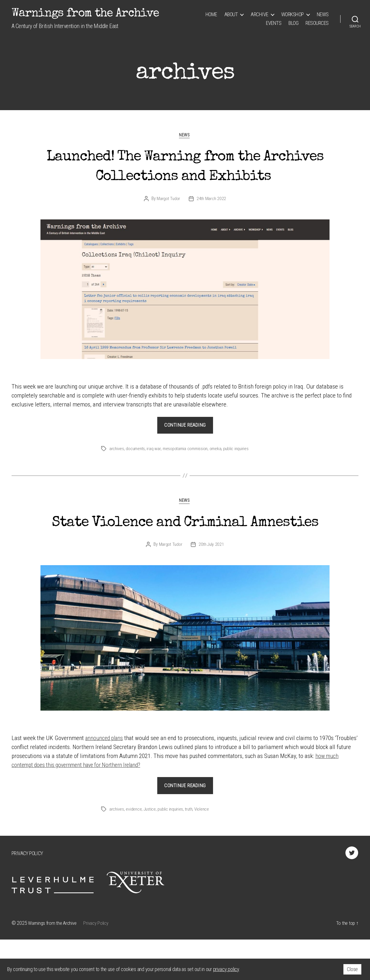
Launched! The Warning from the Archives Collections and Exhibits (185, 177)
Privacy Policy (27, 894)
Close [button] (352, 969)
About (231, 14)
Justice (151, 850)
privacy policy (226, 969)
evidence (134, 850)
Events (274, 23)
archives (117, 469)
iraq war (156, 469)
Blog (293, 23)
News (323, 14)
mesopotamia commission (188, 469)
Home (211, 14)
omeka (220, 469)
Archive (259, 14)
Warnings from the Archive (85, 14)
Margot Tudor (168, 219)
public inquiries (241, 469)
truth (192, 850)
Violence (206, 850)
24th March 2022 (212, 219)
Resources (317, 23)
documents (137, 469)
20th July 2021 (211, 585)
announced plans (105, 779)
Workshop (293, 14)
